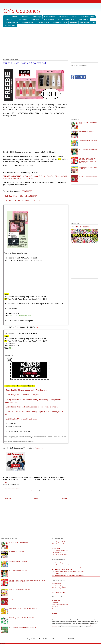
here (92, 627)
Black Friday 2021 (21, 490)
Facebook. (39, 448)
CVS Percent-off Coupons (59, 573)
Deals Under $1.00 (36, 20)
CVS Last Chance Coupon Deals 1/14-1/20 (21, 590)
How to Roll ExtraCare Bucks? (60, 565)
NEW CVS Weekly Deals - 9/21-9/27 (19, 542)
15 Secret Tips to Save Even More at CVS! (64, 546)
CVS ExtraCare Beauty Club (60, 550)
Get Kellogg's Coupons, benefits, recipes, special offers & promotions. (32, 407)
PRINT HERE (27, 191)
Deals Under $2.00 (49, 20)
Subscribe (74, 17)
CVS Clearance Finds (22, 20)
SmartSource (56, 590)
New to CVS (74, 22)
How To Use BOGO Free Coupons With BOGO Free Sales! (68, 575)
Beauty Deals (11, 490)
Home (7, 17)
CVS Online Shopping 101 (60, 22)
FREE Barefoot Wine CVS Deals (88, 149)
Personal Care (52, 490)
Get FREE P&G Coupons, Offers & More (21, 419)
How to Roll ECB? (83, 20)
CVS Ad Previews (63, 17)
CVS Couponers (22, 11)
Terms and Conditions (58, 611)
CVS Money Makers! (50, 17)
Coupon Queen (76, 60)
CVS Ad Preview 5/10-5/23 (87, 131)
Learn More (81, 625)
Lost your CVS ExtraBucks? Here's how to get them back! (68, 571)
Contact (54, 609)
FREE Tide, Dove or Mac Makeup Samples (22, 395)
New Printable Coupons (58, 563)
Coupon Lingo (56, 548)
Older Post (64, 499)
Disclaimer (55, 603)
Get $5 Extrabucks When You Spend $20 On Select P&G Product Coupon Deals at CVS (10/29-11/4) (88, 160)
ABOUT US (55, 607)
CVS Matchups (37, 17)
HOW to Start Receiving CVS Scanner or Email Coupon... (68, 567)
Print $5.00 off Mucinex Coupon (88, 176)
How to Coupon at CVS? (87, 17)
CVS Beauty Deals (10, 25)
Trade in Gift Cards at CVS (87, 22)
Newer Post (8, 499)
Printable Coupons (57, 584)
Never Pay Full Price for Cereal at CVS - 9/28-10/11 (23, 608)
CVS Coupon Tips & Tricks (59, 555)
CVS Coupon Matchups (33, 490)
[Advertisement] (50, 43)
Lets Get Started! (57, 552)
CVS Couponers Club (28, 22)
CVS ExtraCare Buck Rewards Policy (62, 569)
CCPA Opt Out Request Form (60, 605)
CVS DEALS (15, 17)
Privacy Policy (56, 600)
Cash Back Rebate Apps (59, 592)
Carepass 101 (9, 20)
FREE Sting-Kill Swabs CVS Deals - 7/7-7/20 (22, 618)
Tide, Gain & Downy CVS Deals (88, 140)
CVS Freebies (25, 17)
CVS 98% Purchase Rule (12, 22)
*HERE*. (7, 482)
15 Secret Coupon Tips (43, 22)
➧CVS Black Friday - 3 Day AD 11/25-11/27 (20, 196)
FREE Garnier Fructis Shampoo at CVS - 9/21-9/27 (23, 627)
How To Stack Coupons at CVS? (66, 20)
